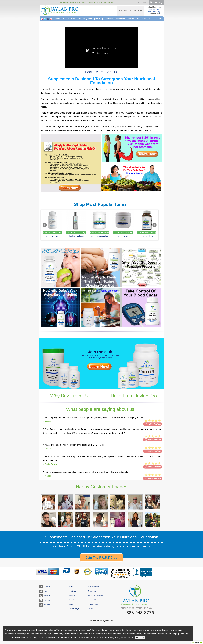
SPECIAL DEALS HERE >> (131, 11)
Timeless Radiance (76, 236)
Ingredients (121, 19)
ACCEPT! (140, 638)
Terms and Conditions (95, 596)
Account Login (74, 609)
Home (58, 19)
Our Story (99, 19)
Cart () (156, 3)
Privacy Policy (93, 600)
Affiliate (90, 609)
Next (154, 225)
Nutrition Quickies (85, 19)
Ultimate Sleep (147, 236)
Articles (131, 19)
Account (142, 3)
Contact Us (157, 19)
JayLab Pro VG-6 (123, 236)
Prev (45, 225)
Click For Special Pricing (52, 233)
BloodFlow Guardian (100, 236)
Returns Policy (93, 604)
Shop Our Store (69, 19)
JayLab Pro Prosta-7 (52, 236)
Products (110, 19)
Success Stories (143, 19)
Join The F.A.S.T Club (101, 557)
